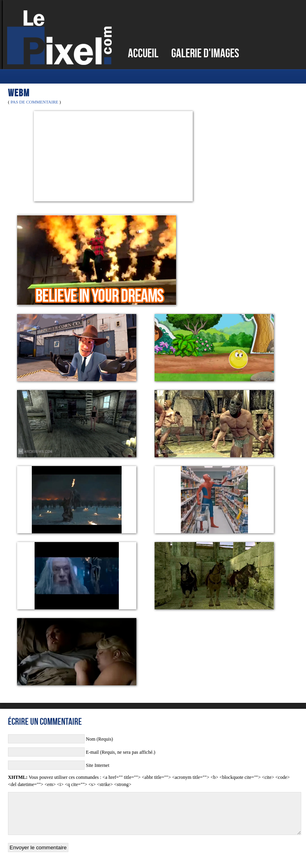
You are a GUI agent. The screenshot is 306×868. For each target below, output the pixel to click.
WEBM (19, 93)
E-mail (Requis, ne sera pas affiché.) (121, 752)
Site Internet (98, 765)
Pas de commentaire (34, 102)
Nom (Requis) (99, 739)
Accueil (143, 53)
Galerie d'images (205, 53)
